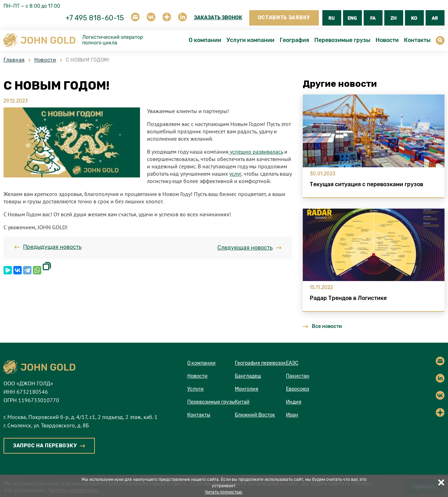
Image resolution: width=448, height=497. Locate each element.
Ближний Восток (255, 415)
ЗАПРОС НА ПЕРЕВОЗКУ (45, 446)
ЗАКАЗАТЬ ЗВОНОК (218, 18)
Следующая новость (250, 248)
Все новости (322, 327)
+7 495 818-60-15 (95, 18)
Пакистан (298, 376)
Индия (294, 402)
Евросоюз (297, 389)
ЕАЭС (292, 363)
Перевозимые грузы (342, 40)
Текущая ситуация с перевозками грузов (366, 184)
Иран (292, 415)
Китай (242, 402)
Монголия (247, 389)
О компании (205, 40)
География (294, 40)
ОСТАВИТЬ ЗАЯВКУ (284, 18)
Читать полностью (223, 492)
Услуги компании (250, 40)
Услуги (195, 389)
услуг (235, 174)
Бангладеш (248, 376)
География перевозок (260, 363)
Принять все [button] (441, 482)
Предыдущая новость (48, 247)
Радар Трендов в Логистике (348, 298)
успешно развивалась (256, 152)
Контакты (417, 40)
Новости (387, 40)
